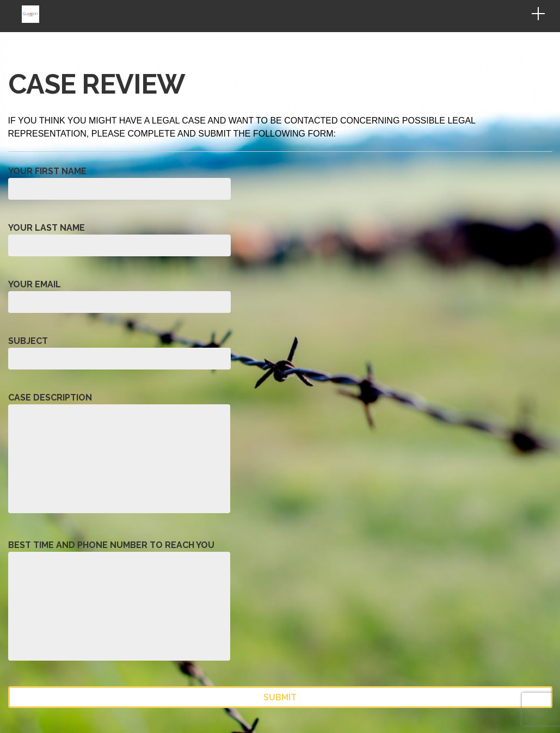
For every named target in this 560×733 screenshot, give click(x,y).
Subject (119, 351)
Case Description (119, 457)
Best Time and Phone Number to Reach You (119, 604)
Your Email (119, 295)
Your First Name (119, 181)
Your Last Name (119, 238)
